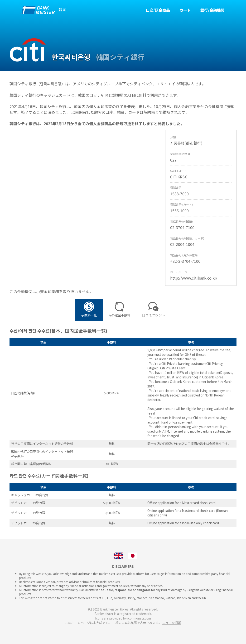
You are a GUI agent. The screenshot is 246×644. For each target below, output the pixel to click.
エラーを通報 (172, 623)
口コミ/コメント (154, 310)
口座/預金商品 (158, 10)
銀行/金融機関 (212, 10)
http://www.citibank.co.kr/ (194, 278)
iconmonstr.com (139, 618)
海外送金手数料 (119, 310)
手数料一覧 (89, 310)
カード (185, 10)
